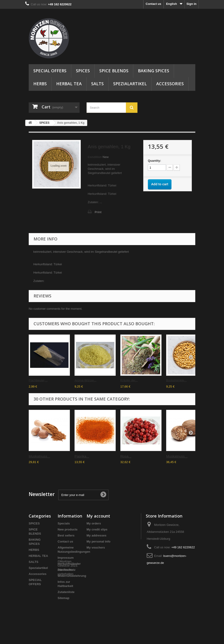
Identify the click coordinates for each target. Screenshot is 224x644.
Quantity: (154, 161)
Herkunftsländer (69, 564)
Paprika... (82, 456)
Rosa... (126, 456)
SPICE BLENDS (114, 71)
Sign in (191, 4)
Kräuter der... (129, 380)
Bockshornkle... (176, 380)
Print (98, 212)
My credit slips (97, 529)
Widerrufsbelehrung (72, 576)
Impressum (66, 558)
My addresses (96, 535)
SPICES (83, 71)
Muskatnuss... (39, 456)
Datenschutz (67, 570)
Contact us (154, 4)
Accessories (170, 84)
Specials (64, 523)
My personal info (98, 541)
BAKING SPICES (154, 71)
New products (68, 529)
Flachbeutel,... (38, 380)
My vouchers (96, 548)
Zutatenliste (66, 592)
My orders (94, 523)
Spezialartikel (130, 84)
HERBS (40, 84)
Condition (95, 157)
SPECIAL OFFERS (50, 71)
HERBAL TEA (69, 84)
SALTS (97, 84)
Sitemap (64, 598)
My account (98, 516)
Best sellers (66, 535)
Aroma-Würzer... (86, 380)
